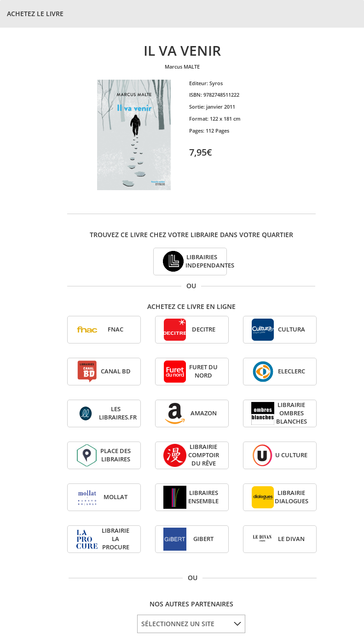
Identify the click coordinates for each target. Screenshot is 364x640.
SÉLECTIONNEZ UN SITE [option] (178, 624)
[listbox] (191, 624)
